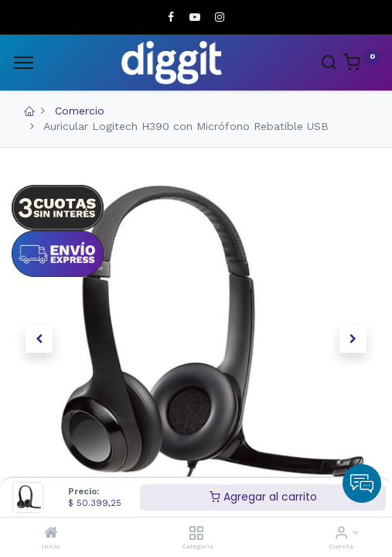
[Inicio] (51, 534)
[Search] (329, 64)
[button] (39, 340)
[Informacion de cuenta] (341, 534)
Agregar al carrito (263, 497)
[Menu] (24, 63)
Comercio (80, 111)
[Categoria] (196, 534)
